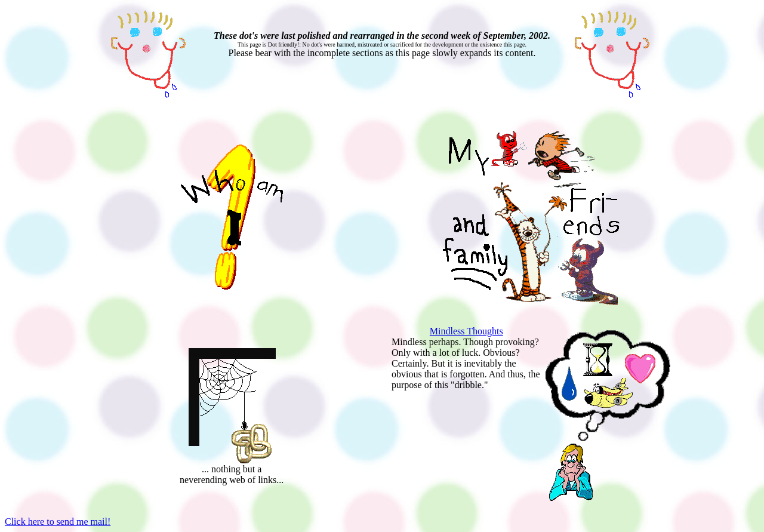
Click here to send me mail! (58, 522)
